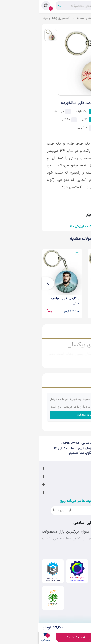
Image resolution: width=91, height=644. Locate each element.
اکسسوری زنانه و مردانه (16, 18)
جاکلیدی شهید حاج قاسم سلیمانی (70, 301)
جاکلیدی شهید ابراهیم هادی (26, 301)
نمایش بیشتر (75, 360)
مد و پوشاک (69, 18)
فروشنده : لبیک (64, 209)
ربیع (85, 18)
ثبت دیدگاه (46, 415)
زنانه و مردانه (46, 18)
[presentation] (82, 283)
